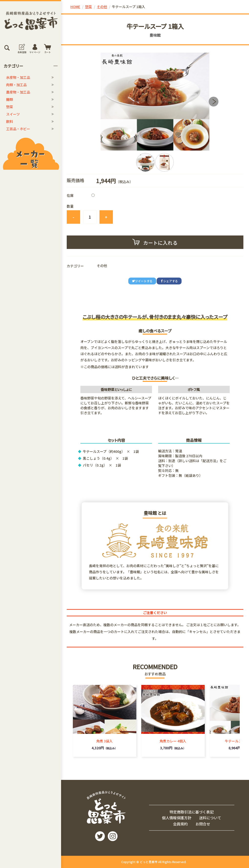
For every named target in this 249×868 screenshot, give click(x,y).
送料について (210, 818)
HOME (75, 7)
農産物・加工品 (18, 92)
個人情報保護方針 (177, 818)
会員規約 (180, 824)
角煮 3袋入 (104, 741)
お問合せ (203, 824)
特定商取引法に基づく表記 (192, 812)
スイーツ (13, 114)
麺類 (10, 99)
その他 (102, 7)
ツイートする (142, 281)
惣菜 (10, 107)
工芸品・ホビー (18, 129)
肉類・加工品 (16, 85)
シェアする (169, 281)
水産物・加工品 (18, 77)
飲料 (10, 121)
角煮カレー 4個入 (173, 741)
